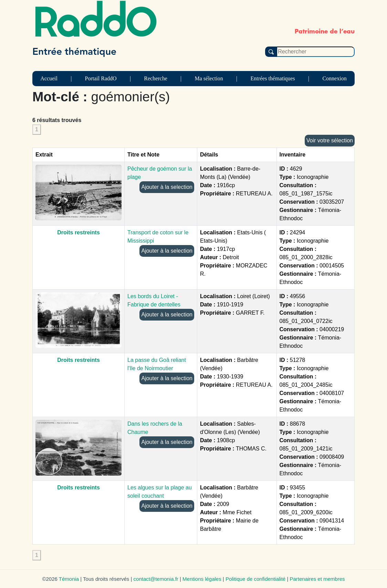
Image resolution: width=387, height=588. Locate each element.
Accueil (49, 78)
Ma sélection (209, 78)
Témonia (69, 579)
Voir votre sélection (330, 140)
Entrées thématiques (273, 78)
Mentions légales (202, 579)
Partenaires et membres (317, 579)
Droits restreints (79, 232)
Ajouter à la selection (167, 187)
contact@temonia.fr (156, 579)
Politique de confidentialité (255, 579)
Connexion (334, 78)
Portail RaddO (101, 78)
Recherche (156, 78)
